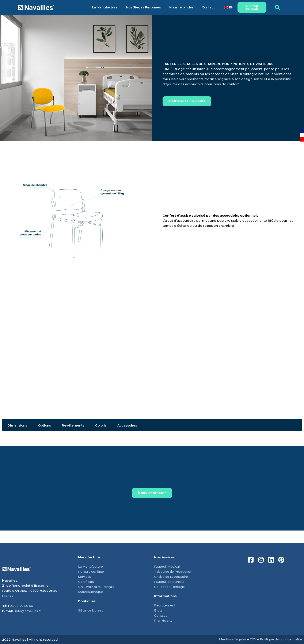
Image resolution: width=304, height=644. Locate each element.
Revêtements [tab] (73, 425)
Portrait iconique (92, 572)
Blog (158, 610)
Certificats (86, 582)
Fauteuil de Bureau (170, 582)
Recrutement (165, 605)
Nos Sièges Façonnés (143, 7)
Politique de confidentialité (280, 639)
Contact (208, 7)
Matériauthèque (92, 592)
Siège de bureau (92, 610)
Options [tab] (44, 425)
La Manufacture (105, 7)
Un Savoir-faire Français (97, 587)
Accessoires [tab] (127, 425)
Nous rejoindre (181, 7)
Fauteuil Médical (168, 566)
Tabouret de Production (174, 572)
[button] (277, 7)
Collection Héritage (170, 587)
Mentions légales (230, 639)
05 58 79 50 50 (21, 606)
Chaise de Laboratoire (172, 577)
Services (85, 577)
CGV (251, 639)
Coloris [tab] (101, 425)
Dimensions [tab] (17, 425)
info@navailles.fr (28, 611)
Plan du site (164, 620)
